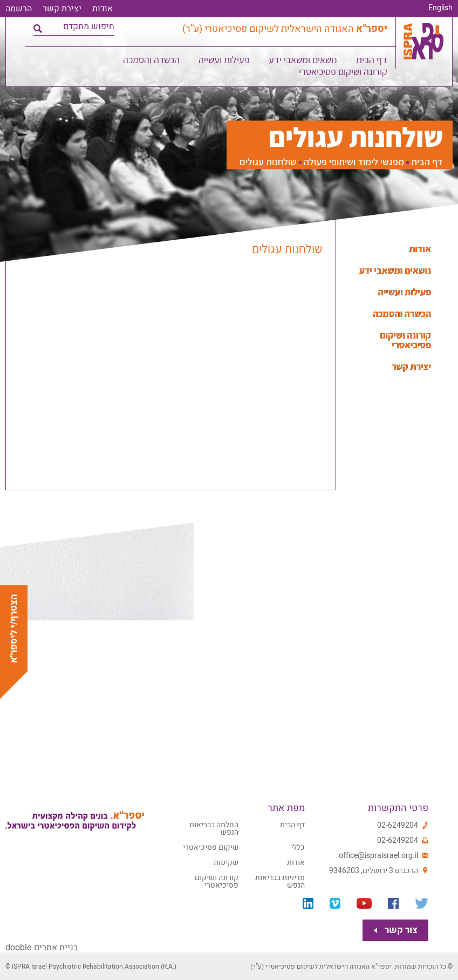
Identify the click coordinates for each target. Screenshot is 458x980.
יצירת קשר (62, 9)
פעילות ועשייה (225, 62)
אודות (102, 9)
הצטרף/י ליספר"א (14, 628)
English (440, 8)
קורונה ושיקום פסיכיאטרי (344, 74)
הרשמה (19, 9)
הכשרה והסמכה (152, 62)
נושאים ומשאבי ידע (304, 62)
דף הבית (373, 62)
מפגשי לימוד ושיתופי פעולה (354, 162)
